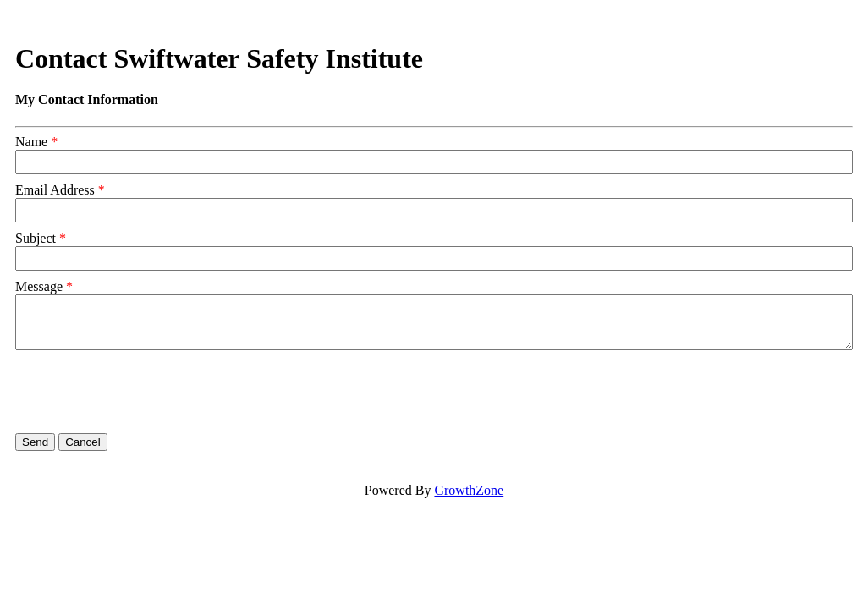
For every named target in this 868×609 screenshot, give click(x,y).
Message (39, 286)
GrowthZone (469, 490)
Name (31, 142)
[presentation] (144, 392)
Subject (36, 238)
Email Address (55, 190)
